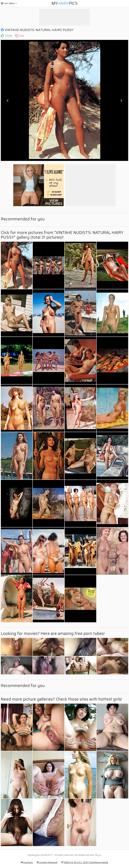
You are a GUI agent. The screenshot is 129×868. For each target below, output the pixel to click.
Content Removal (47, 862)
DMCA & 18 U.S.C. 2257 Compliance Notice (85, 862)
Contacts (27, 862)
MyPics (65, 3)
